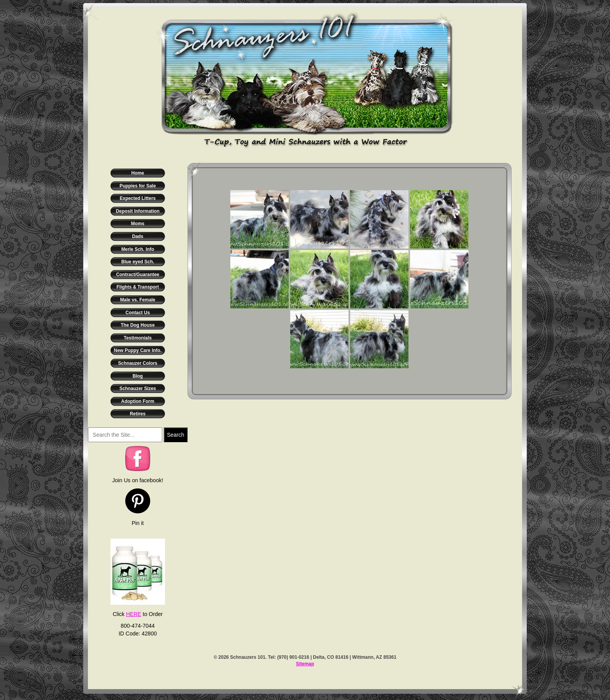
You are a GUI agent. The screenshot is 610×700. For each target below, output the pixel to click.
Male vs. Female (138, 300)
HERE (134, 614)
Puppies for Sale (138, 186)
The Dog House (138, 325)
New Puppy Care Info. (138, 350)
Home (138, 173)
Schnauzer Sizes (138, 388)
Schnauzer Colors (138, 363)
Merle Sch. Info (138, 249)
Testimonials (138, 338)
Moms (138, 224)
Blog (138, 376)
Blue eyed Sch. (138, 262)
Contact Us (138, 313)
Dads (138, 236)
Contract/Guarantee (138, 275)
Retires (138, 414)
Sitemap (305, 664)
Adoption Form (138, 401)
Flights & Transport (138, 287)
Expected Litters (138, 198)
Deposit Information (138, 211)
